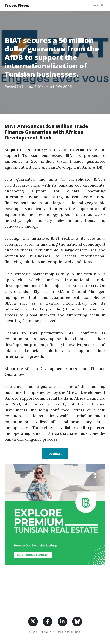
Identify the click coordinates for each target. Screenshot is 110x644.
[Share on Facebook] (48, 621)
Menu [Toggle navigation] (98, 5)
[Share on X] (33, 621)
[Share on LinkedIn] (63, 621)
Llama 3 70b (33, 87)
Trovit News (17, 5)
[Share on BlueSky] (77, 621)
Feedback (55, 454)
